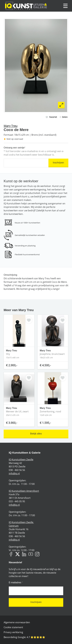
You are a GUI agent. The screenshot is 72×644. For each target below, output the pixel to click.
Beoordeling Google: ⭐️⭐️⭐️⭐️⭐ (24, 637)
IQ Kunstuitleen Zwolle (21, 460)
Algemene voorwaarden (17, 622)
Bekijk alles (36, 434)
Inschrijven (58, 163)
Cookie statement (13, 627)
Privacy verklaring (13, 632)
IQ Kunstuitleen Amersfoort (24, 491)
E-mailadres (16, 583)
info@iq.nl (14, 473)
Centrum (14, 526)
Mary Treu (11, 126)
